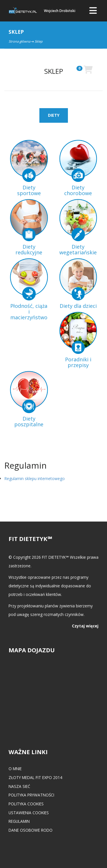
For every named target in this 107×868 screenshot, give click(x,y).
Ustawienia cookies (29, 813)
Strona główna (19, 41)
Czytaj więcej (85, 626)
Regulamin (19, 821)
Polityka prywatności (31, 795)
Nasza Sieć (19, 786)
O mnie (15, 769)
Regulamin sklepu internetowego (35, 478)
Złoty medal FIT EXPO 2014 (35, 777)
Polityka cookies (26, 804)
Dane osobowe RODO (31, 830)
